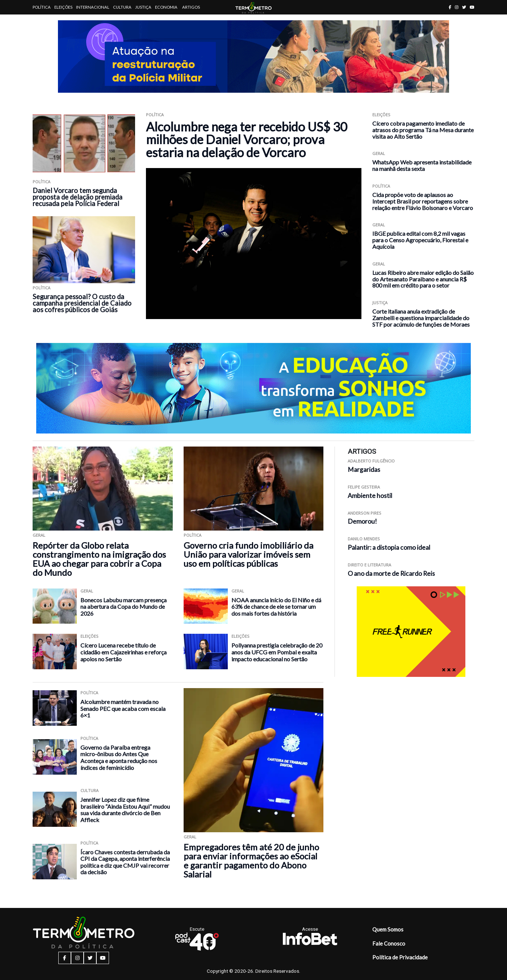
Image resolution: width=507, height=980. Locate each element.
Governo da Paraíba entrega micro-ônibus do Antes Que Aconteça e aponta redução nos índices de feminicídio (119, 757)
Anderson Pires (364, 513)
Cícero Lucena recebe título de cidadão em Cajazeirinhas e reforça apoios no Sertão (123, 652)
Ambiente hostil (370, 496)
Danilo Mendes (364, 539)
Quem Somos (388, 929)
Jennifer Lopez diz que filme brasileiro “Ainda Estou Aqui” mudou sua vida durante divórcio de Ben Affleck (125, 810)
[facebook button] (450, 7)
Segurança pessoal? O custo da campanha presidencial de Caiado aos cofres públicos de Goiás (82, 303)
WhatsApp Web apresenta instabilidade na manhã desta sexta (422, 165)
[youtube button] (472, 7)
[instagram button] (457, 7)
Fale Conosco (389, 943)
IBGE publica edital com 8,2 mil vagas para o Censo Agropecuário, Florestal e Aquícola (420, 240)
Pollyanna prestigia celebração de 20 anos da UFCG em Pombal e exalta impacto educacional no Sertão (277, 652)
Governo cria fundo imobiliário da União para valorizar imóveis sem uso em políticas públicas (248, 554)
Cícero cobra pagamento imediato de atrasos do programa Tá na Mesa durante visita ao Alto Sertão (423, 130)
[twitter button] (464, 7)
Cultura (122, 7)
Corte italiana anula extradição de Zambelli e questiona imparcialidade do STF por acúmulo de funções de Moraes (421, 318)
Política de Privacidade (400, 957)
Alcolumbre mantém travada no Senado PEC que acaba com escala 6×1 (123, 708)
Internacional (93, 7)
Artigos (191, 7)
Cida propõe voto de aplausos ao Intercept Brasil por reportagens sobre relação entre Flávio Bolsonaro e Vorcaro (423, 201)
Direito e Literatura (369, 565)
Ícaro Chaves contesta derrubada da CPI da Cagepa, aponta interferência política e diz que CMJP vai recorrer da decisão (125, 862)
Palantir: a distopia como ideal (389, 547)
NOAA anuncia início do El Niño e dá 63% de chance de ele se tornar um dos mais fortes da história (276, 607)
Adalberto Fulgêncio (371, 461)
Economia (166, 7)
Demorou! (362, 521)
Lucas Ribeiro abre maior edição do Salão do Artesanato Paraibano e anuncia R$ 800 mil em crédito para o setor (423, 279)
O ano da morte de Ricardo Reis (391, 573)
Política (42, 7)
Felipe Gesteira (364, 487)
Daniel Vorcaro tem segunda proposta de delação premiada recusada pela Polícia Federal (77, 197)
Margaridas (364, 470)
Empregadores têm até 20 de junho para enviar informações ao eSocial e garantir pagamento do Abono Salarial (251, 860)
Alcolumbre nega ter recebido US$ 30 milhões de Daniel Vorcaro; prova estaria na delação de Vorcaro (247, 139)
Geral (379, 153)
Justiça (143, 7)
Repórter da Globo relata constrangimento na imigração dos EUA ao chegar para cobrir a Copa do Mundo (99, 559)
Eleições (63, 7)
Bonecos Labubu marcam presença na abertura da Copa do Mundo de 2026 (123, 607)
